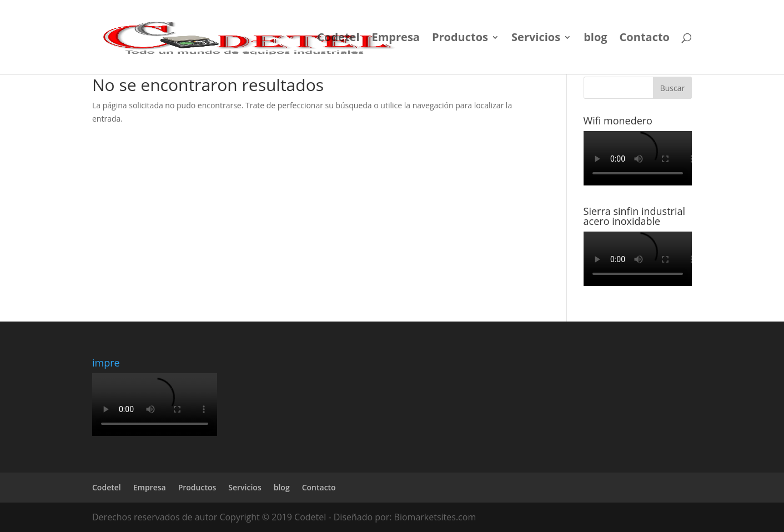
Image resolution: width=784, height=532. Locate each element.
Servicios (536, 39)
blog (595, 39)
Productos (460, 39)
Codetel (338, 39)
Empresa (396, 39)
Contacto (645, 39)
